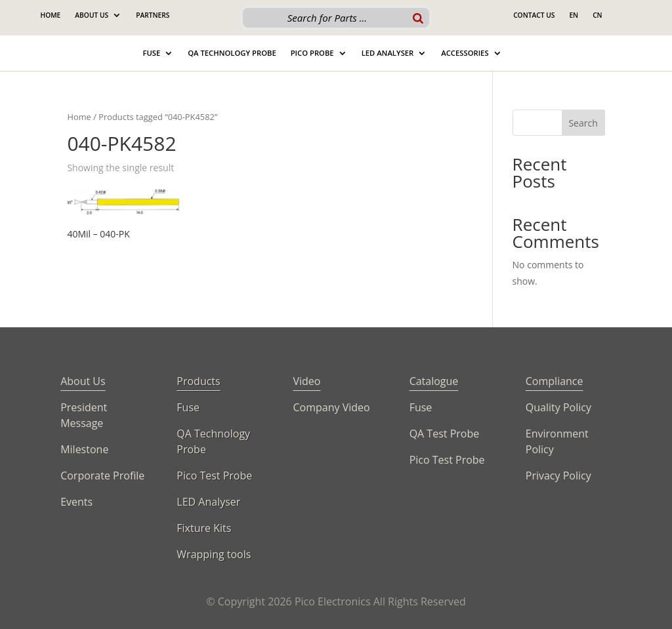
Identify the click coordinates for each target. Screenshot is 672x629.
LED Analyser (208, 502)
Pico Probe (312, 53)
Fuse (151, 53)
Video (306, 381)
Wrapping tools (214, 554)
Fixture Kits (204, 528)
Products (198, 381)
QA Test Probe (445, 434)
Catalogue (434, 381)
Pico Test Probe (214, 476)
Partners (153, 15)
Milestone (84, 449)
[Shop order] (406, 169)
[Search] (418, 18)
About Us (92, 15)
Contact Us (534, 15)
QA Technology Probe (232, 53)
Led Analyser (388, 53)
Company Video (331, 407)
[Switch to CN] (598, 18)
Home (50, 15)
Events (76, 502)
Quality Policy (558, 407)
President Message (84, 415)
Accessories (465, 53)
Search (583, 123)
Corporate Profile (102, 476)
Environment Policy (557, 441)
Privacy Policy (558, 476)
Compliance (555, 381)
